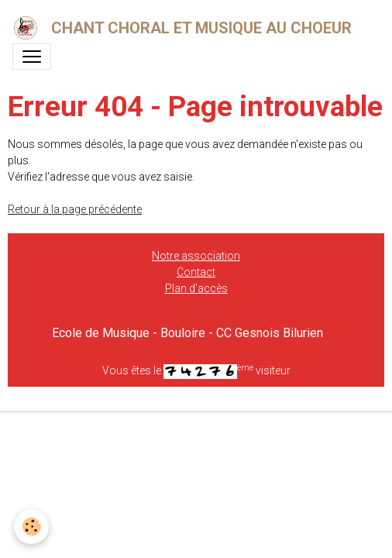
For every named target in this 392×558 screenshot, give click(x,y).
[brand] (185, 28)
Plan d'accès (196, 288)
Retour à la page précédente (75, 209)
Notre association (196, 256)
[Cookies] (31, 527)
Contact (196, 272)
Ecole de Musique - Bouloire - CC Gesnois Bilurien (187, 333)
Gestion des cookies (196, 432)
